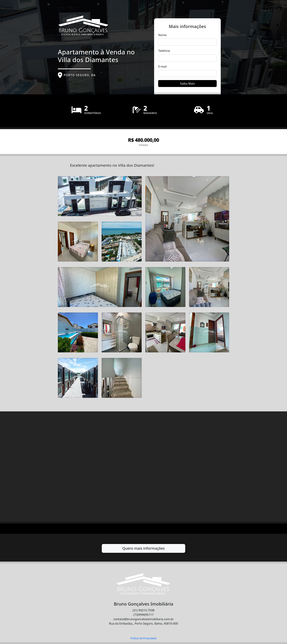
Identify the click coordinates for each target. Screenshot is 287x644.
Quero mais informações (143, 548)
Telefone (164, 51)
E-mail (162, 66)
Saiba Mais (187, 84)
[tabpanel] (143, 345)
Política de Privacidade (143, 638)
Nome (162, 35)
